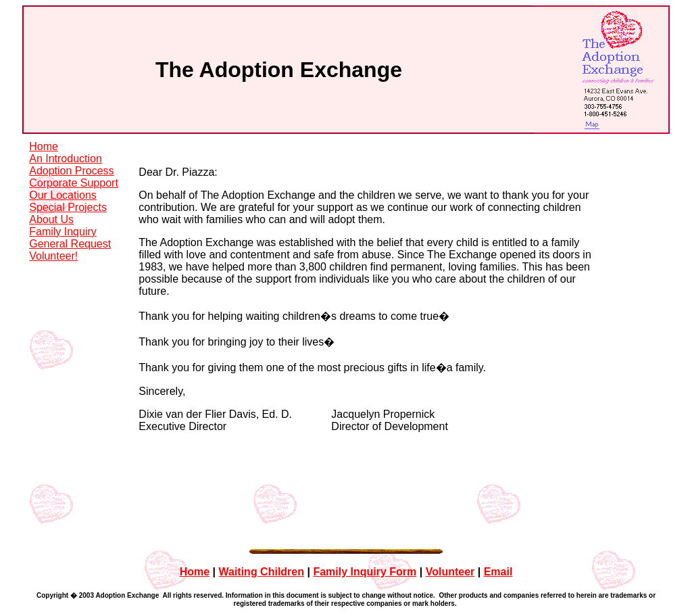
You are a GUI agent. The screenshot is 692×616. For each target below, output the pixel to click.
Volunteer (450, 526)
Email (498, 526)
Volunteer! (53, 256)
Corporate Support (74, 183)
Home (44, 146)
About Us (51, 219)
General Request (70, 244)
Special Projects (68, 207)
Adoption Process (71, 171)
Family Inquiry (63, 232)
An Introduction (66, 159)
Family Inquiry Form (365, 526)
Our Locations (63, 195)
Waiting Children (261, 526)
